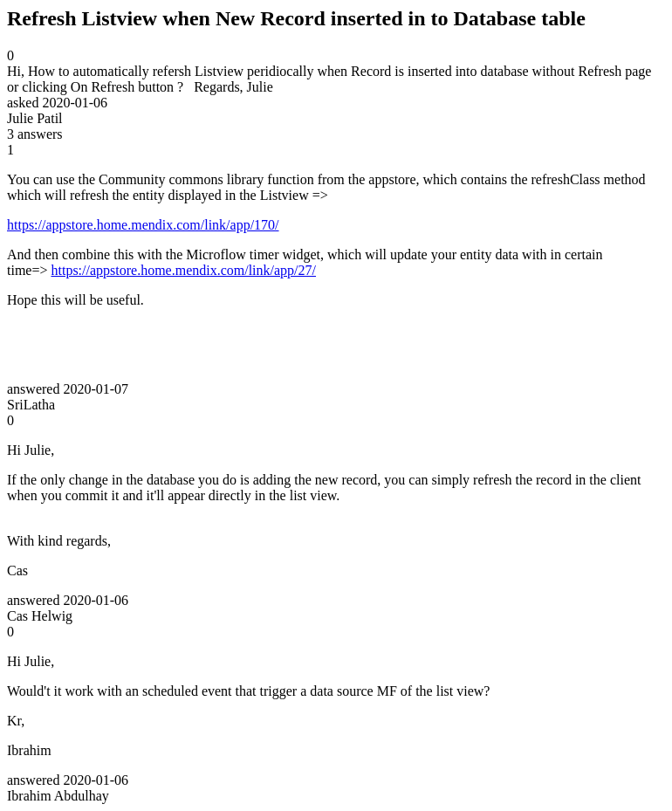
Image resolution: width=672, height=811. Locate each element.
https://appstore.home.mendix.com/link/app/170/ (143, 225)
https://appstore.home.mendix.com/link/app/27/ (183, 270)
